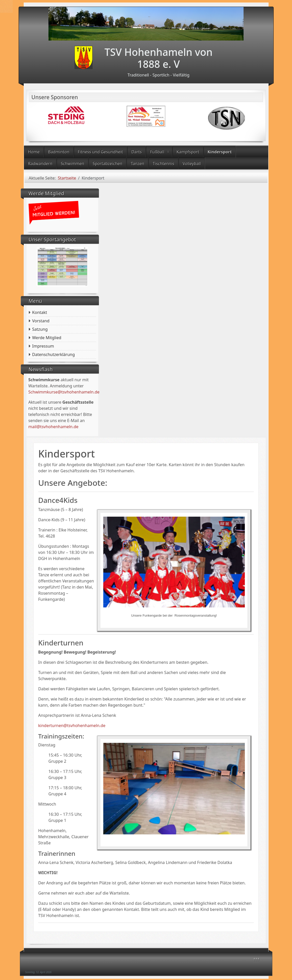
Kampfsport (188, 152)
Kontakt (40, 312)
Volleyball (192, 163)
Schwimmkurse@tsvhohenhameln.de (64, 392)
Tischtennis (163, 163)
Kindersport (220, 152)
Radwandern (40, 163)
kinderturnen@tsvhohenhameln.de (72, 726)
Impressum (43, 346)
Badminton (59, 152)
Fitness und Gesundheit (100, 152)
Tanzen (137, 163)
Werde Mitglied (47, 338)
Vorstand (41, 321)
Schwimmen (72, 163)
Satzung (40, 329)
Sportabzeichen (107, 163)
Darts (137, 152)
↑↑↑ (256, 959)
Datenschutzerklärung (53, 354)
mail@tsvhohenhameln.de (53, 427)
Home (34, 152)
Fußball (157, 152)
